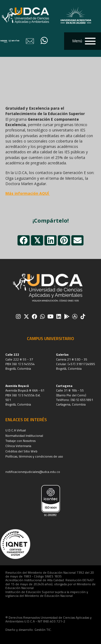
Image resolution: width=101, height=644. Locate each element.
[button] (83, 41)
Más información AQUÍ (28, 193)
